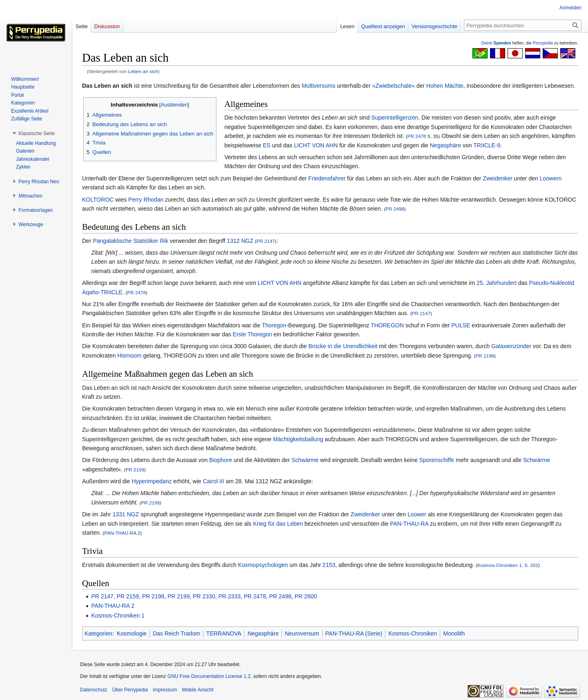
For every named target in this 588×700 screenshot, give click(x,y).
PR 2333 (229, 596)
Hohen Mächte (445, 86)
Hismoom (129, 356)
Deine (496, 43)
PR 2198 (485, 356)
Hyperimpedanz (151, 481)
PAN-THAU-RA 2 (122, 533)
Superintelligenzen (395, 118)
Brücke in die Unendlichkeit (343, 346)
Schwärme (305, 460)
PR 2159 (135, 470)
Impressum (165, 690)
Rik (164, 241)
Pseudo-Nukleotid (551, 283)
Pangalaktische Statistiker (125, 241)
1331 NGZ (126, 514)
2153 (329, 565)
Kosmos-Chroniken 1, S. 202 (508, 565)
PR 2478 (417, 136)
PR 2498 (395, 209)
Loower (417, 514)
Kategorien (98, 633)
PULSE (461, 325)
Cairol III (214, 481)
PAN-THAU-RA (409, 524)
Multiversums (318, 86)
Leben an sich (143, 71)
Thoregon (274, 325)
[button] (37, 133)
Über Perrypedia (130, 690)
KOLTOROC (98, 200)
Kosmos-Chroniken (413, 633)
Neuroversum (302, 633)
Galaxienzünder (511, 346)
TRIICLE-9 (487, 145)
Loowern (551, 178)
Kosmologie (132, 633)
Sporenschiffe (437, 460)
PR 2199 (150, 503)
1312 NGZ (240, 241)
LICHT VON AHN (316, 145)
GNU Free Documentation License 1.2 (209, 676)
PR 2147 (266, 241)
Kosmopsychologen (263, 565)
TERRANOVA (224, 633)
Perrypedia (543, 43)
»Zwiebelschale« (393, 86)
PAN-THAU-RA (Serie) (354, 633)
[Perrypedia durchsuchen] (523, 25)
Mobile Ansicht (197, 690)
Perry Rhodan (146, 200)
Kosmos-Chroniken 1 (118, 616)
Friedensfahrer (327, 178)
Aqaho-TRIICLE (102, 292)
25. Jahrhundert (497, 283)
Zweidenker (497, 178)
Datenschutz (94, 690)
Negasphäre (445, 145)
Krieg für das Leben (278, 524)
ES (267, 145)
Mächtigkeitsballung (298, 439)
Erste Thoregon (252, 334)
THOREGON (387, 325)
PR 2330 (204, 596)
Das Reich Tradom (176, 633)
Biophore (220, 460)
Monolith (454, 633)
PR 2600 (306, 596)
